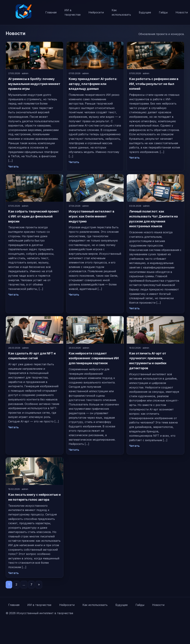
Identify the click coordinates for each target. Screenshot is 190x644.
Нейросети (96, 12)
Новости (158, 605)
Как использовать (121, 12)
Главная (51, 12)
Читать (13, 166)
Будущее (145, 12)
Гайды (163, 12)
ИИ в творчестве (72, 12)
